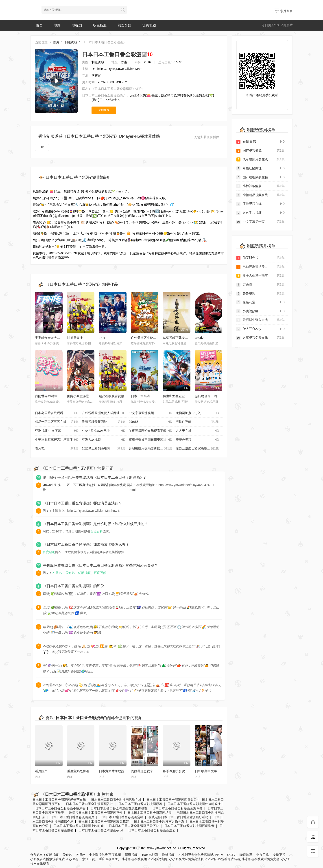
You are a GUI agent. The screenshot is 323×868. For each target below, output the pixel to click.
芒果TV (57, 573)
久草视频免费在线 (261, 159)
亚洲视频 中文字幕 (57, 431)
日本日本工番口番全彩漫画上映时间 (79, 826)
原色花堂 (261, 302)
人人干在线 (197, 431)
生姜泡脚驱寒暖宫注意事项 (57, 440)
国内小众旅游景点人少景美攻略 (89, 396)
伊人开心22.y (261, 329)
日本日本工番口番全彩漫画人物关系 (159, 822)
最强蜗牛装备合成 (261, 320)
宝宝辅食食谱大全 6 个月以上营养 (59, 338)
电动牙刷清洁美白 (261, 267)
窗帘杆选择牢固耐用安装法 (151, 440)
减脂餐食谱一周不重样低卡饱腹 (217, 396)
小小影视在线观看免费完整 (261, 859)
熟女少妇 (124, 25)
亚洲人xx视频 (104, 440)
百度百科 (97, 531)
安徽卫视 (279, 855)
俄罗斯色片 (261, 258)
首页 (39, 25)
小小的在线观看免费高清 (223, 859)
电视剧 (77, 25)
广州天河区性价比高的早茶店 (151, 338)
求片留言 (283, 11)
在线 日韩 (261, 142)
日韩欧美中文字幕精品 (211, 771)
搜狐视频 (168, 855)
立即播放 (104, 110)
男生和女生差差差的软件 (180, 396)
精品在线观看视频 (111, 396)
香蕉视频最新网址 (104, 422)
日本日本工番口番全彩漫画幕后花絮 (104, 822)
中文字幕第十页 (261, 222)
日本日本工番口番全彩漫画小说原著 (60, 808)
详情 (116, 100)
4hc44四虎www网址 (104, 431)
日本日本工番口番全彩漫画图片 (72, 817)
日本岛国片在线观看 (57, 413)
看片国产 (41, 771)
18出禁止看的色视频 (104, 449)
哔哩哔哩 (246, 855)
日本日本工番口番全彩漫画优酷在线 (116, 800)
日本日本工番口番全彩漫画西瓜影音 (172, 800)
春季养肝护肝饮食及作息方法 (183, 771)
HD (42, 147)
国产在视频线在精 (261, 177)
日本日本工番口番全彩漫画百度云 (152, 830)
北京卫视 (262, 855)
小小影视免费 (98, 855)
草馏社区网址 (261, 168)
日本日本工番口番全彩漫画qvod (101, 830)
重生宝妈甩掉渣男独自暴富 (86, 771)
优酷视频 (84, 573)
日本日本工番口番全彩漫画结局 (150, 813)
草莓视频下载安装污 (177, 338)
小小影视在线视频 (134, 859)
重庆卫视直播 (108, 859)
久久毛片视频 (261, 213)
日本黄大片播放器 (111, 771)
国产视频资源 (261, 151)
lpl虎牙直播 (75, 338)
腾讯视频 (131, 855)
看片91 (57, 449)
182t (102, 338)
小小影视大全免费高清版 (196, 855)
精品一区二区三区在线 (57, 422)
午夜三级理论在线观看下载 (151, 431)
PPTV (219, 855)
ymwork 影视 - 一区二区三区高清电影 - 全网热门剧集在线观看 (84, 487)
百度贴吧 (49, 552)
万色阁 (261, 285)
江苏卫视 (72, 859)
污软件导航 (197, 422)
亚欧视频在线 (261, 204)
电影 (57, 25)
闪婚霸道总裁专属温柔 (147, 771)
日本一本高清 (140, 396)
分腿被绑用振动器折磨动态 (151, 449)
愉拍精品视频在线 (261, 195)
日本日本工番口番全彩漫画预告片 (89, 804)
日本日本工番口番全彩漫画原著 (140, 804)
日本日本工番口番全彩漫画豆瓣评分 (177, 808)
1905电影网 (150, 855)
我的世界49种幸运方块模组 (54, 396)
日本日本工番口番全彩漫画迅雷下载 (134, 826)
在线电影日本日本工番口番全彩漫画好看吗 (178, 817)
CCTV (231, 855)
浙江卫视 (89, 859)
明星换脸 (100, 25)
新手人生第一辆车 (261, 276)
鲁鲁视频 (261, 294)
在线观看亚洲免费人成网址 (104, 413)
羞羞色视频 (197, 440)
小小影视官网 (158, 859)
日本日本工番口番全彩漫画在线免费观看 (119, 808)
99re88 (151, 422)
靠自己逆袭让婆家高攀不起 (197, 449)
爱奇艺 (70, 573)
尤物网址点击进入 (197, 413)
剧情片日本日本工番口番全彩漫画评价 (96, 813)
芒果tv (80, 855)
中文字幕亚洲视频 (151, 413)
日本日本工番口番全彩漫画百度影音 (189, 826)
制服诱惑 (71, 42)
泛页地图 (149, 25)
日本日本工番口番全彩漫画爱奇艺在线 (59, 800)
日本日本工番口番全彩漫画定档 (121, 817)
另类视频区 (261, 311)
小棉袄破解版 (261, 186)
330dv (199, 338)
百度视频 (100, 573)
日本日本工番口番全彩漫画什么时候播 (194, 804)
